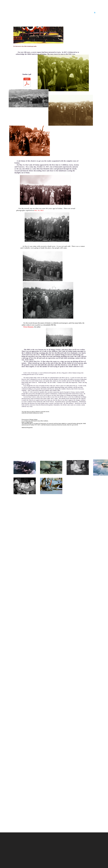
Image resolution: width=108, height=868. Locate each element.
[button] (95, 12)
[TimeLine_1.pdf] (27, 83)
